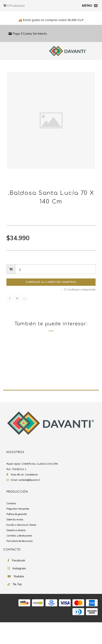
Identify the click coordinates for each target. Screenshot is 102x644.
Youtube (19, 598)
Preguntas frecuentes (18, 531)
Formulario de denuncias (20, 563)
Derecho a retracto (16, 552)
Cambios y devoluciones (19, 558)
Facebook (19, 583)
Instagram (19, 590)
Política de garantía (17, 536)
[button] (90, 6)
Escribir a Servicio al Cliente (21, 547)
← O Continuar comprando (78, 289)
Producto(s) (14, 6)
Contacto (11, 526)
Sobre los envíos (15, 542)
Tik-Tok (17, 606)
